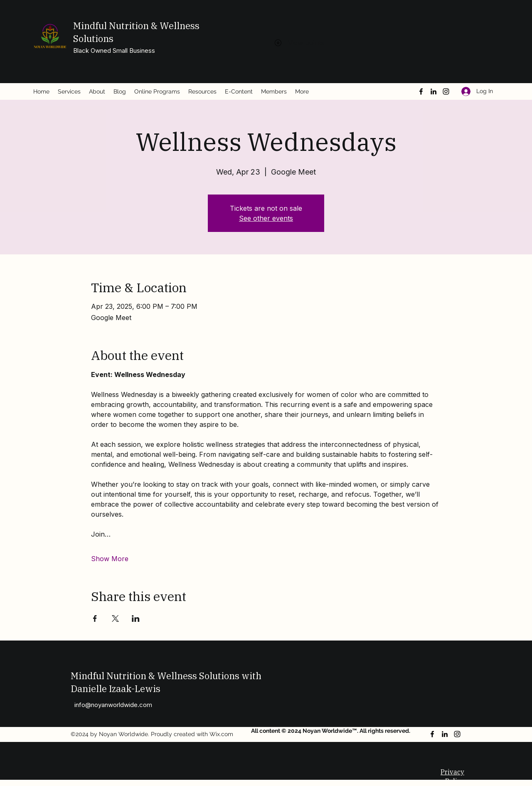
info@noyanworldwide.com (113, 705)
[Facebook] (421, 91)
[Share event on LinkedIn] (136, 618)
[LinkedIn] (433, 91)
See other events (266, 218)
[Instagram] (446, 91)
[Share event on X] (115, 618)
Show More (110, 559)
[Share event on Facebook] (95, 618)
